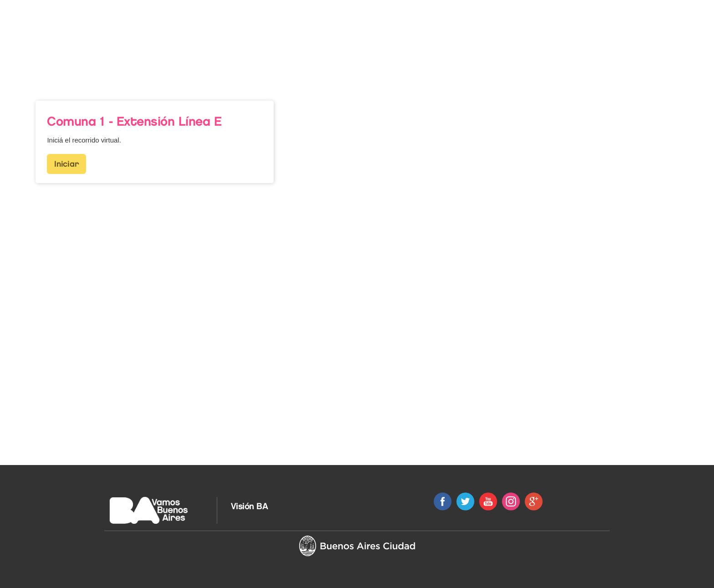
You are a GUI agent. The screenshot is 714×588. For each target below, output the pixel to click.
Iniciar (66, 158)
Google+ (534, 501)
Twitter (465, 501)
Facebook (443, 501)
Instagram (511, 501)
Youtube (488, 501)
